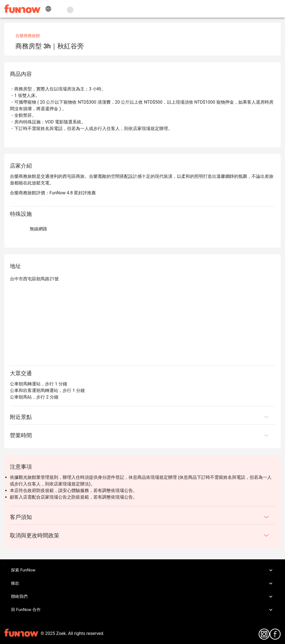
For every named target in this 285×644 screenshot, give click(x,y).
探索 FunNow (142, 570)
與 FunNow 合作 (142, 610)
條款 (142, 584)
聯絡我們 (142, 597)
